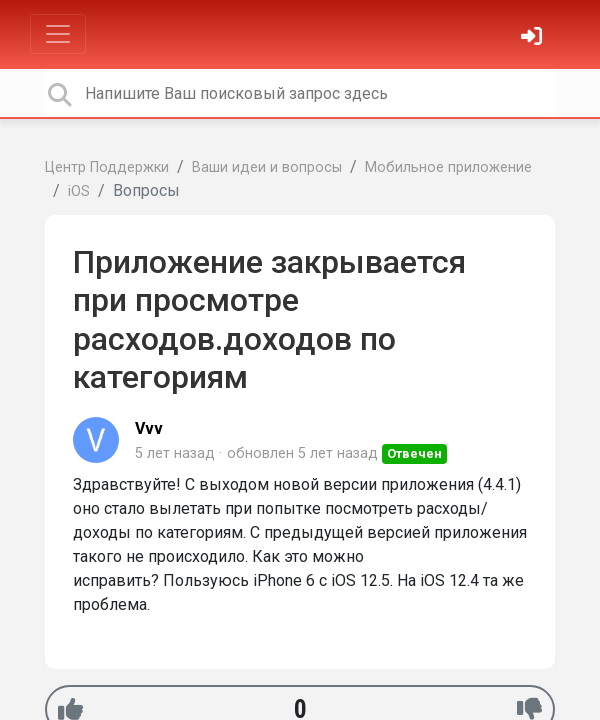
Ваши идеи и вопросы (267, 167)
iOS (79, 191)
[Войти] (534, 38)
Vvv (149, 428)
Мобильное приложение (448, 167)
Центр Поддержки (107, 167)
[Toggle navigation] (58, 34)
